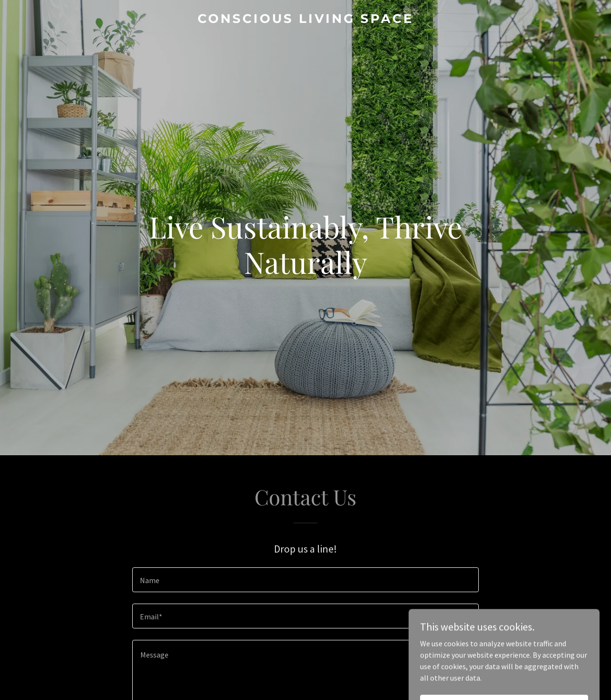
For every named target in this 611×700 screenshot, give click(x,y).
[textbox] (305, 580)
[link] (306, 20)
